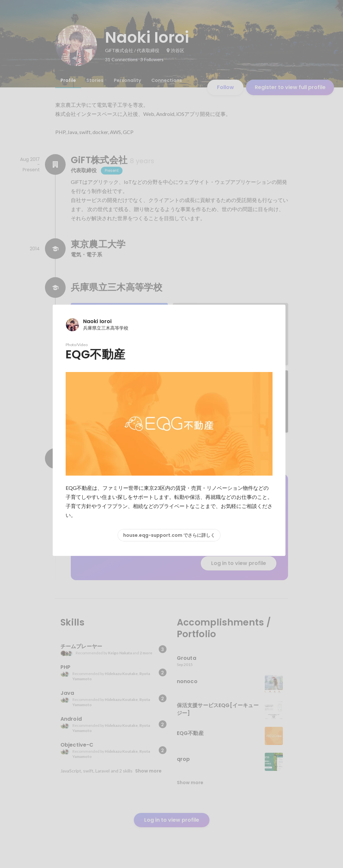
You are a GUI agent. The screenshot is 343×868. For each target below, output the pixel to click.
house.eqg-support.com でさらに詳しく (169, 535)
